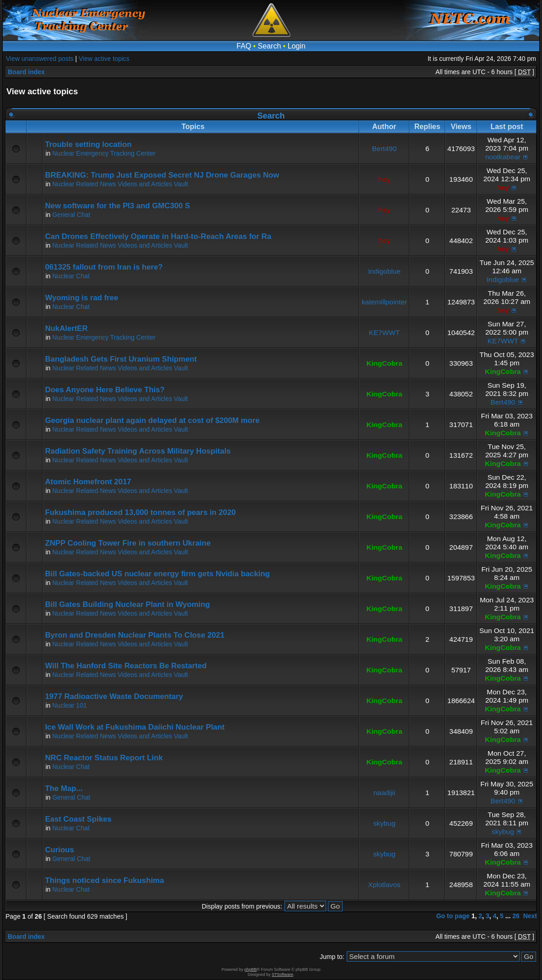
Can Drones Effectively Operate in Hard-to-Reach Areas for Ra (158, 236)
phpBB (250, 969)
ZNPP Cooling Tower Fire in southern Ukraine (128, 543)
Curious (59, 850)
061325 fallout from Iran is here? (104, 267)
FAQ (244, 46)
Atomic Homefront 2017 (88, 482)
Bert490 (384, 149)
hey (384, 179)
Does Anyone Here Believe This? (105, 390)
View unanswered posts (40, 59)
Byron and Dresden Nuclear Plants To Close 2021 (134, 635)
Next (530, 916)
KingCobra (384, 363)
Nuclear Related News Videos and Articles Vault (120, 184)
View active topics (104, 59)
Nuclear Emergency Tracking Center (104, 153)
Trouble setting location (88, 144)
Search (270, 46)
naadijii (384, 793)
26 (516, 916)
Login (297, 46)
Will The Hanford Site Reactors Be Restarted (126, 666)
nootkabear (503, 157)
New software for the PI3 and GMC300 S (117, 206)
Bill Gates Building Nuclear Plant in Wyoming (127, 604)
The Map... (64, 788)
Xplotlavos (384, 885)
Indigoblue (384, 271)
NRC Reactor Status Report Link (104, 758)
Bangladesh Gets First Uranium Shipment (121, 359)
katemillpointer (384, 302)
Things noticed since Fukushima (104, 880)
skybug (384, 823)
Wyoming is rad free (81, 298)
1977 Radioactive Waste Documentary (114, 696)
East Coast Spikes (78, 819)
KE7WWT (384, 333)
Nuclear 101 (70, 705)
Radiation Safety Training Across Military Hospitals (138, 451)
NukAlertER (66, 328)
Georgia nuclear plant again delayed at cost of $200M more (152, 420)
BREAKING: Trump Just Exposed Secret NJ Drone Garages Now (162, 175)
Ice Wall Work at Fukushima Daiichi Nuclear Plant (135, 727)
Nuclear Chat (71, 276)
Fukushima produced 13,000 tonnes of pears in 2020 (140, 512)
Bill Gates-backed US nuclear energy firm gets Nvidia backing (157, 574)
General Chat (71, 215)
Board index (26, 72)
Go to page (453, 916)
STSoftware (282, 975)
